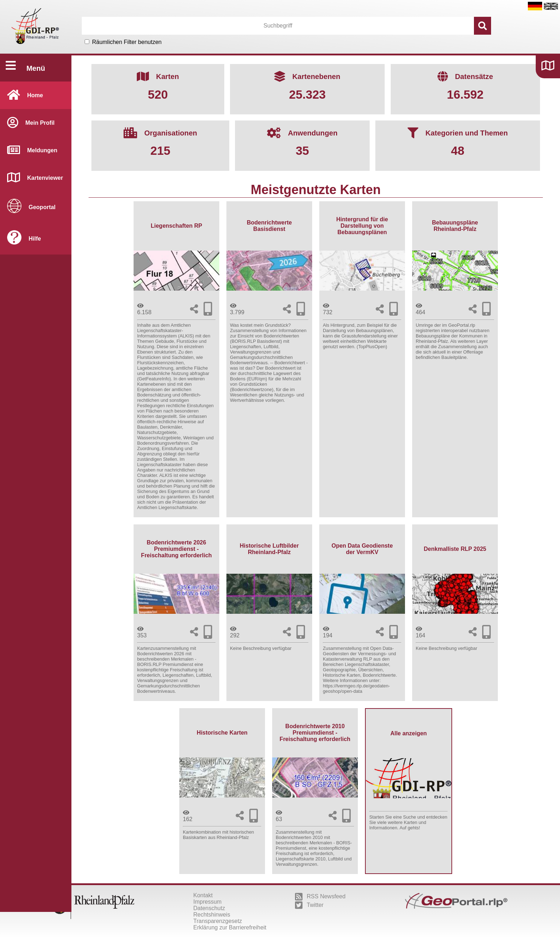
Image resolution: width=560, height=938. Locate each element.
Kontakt (203, 895)
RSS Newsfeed (320, 897)
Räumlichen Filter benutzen (127, 42)
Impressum (207, 902)
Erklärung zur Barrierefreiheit (230, 927)
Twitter (309, 905)
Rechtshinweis (212, 915)
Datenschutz (209, 908)
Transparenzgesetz (217, 921)
